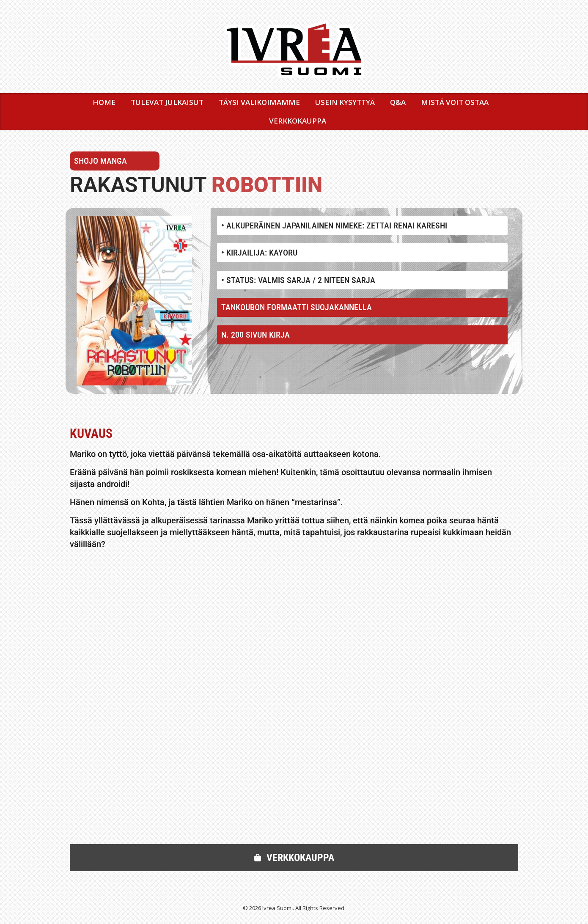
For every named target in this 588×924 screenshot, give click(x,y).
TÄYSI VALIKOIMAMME (259, 102)
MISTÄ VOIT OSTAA (455, 102)
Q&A (398, 102)
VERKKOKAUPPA (298, 121)
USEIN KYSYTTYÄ (345, 102)
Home (104, 102)
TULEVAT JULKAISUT (167, 102)
